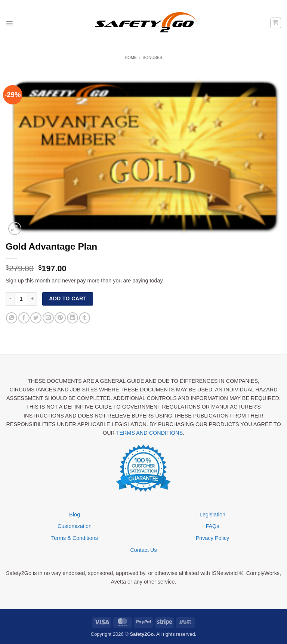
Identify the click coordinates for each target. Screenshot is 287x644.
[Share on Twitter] (36, 318)
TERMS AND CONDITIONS (149, 433)
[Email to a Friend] (48, 318)
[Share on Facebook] (24, 318)
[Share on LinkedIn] (72, 318)
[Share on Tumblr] (85, 318)
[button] (10, 23)
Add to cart (68, 298)
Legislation (212, 515)
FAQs (213, 526)
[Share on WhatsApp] (12, 318)
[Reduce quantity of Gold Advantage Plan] (10, 299)
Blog (75, 515)
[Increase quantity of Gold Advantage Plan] (33, 299)
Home (131, 57)
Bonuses (153, 57)
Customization (75, 526)
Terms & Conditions (75, 538)
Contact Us (143, 550)
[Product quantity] (21, 299)
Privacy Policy (213, 538)
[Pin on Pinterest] (60, 318)
